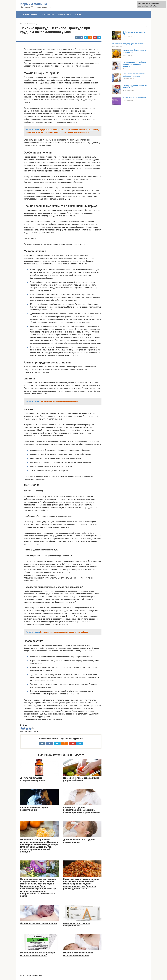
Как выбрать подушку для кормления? (128, 44)
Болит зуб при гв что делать (134, 98)
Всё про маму (48, 14)
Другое (78, 14)
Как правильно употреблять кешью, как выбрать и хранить (134, 64)
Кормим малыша (34, 4)
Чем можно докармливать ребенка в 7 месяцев (134, 75)
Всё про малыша (30, 14)
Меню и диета (64, 14)
